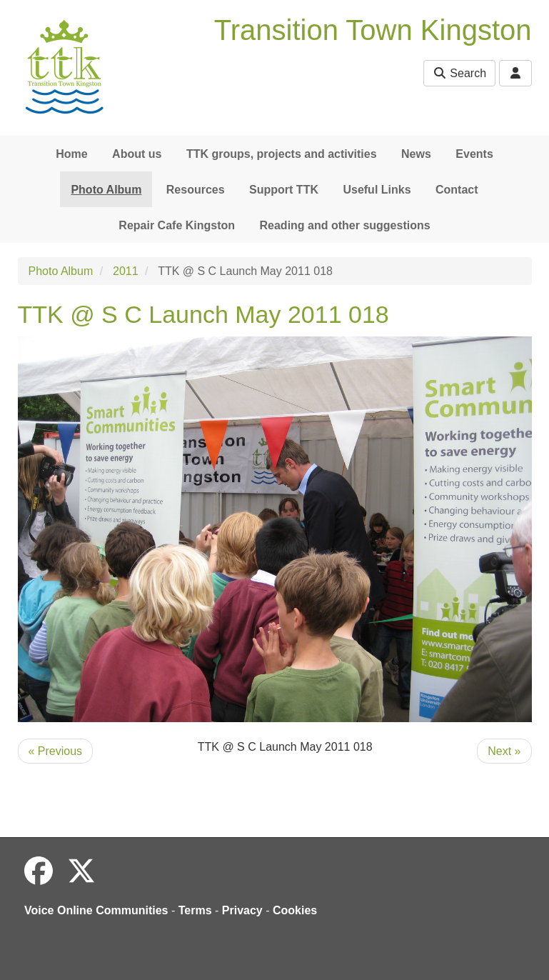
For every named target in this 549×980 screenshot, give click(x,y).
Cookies (295, 910)
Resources (196, 190)
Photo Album (106, 190)
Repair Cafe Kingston (177, 225)
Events (474, 154)
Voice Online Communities (96, 910)
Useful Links (377, 190)
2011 (126, 271)
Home (71, 154)
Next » (504, 751)
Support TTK (284, 190)
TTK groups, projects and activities (282, 154)
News (416, 154)
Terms (195, 910)
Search (459, 73)
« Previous (56, 751)
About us (137, 154)
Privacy (242, 910)
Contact (457, 190)
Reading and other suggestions (345, 225)
